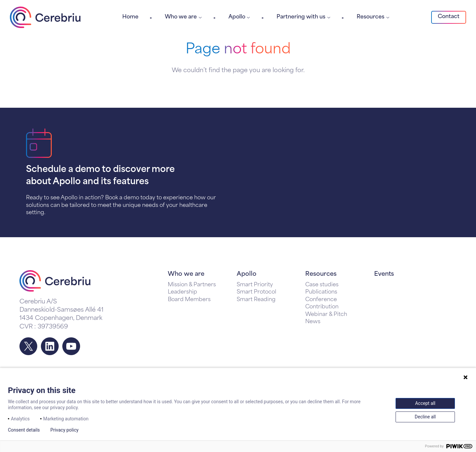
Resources (321, 274)
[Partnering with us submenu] (329, 17)
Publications (321, 292)
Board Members (189, 300)
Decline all (425, 417)
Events (384, 274)
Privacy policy (64, 430)
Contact (449, 17)
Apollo (247, 274)
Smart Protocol (256, 292)
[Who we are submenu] (200, 17)
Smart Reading (256, 300)
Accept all (425, 403)
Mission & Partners (192, 285)
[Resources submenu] (388, 17)
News (313, 322)
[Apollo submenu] (248, 17)
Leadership (182, 292)
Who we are (186, 274)
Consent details (24, 430)
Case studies (322, 285)
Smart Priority (255, 285)
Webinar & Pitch (326, 315)
